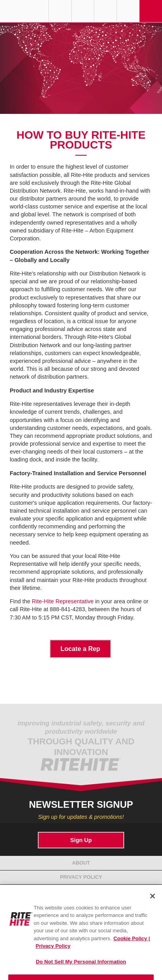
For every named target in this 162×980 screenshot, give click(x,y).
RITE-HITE (24, 11)
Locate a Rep (81, 649)
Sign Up (81, 840)
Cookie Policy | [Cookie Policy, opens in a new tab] (132, 942)
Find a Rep (83, 11)
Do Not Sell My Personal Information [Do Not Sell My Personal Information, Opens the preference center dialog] (81, 966)
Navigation (151, 11)
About (81, 863)
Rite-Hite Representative (63, 601)
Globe (60, 11)
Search (128, 11)
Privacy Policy (81, 877)
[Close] (153, 900)
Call (105, 11)
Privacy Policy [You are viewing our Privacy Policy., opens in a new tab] (53, 950)
